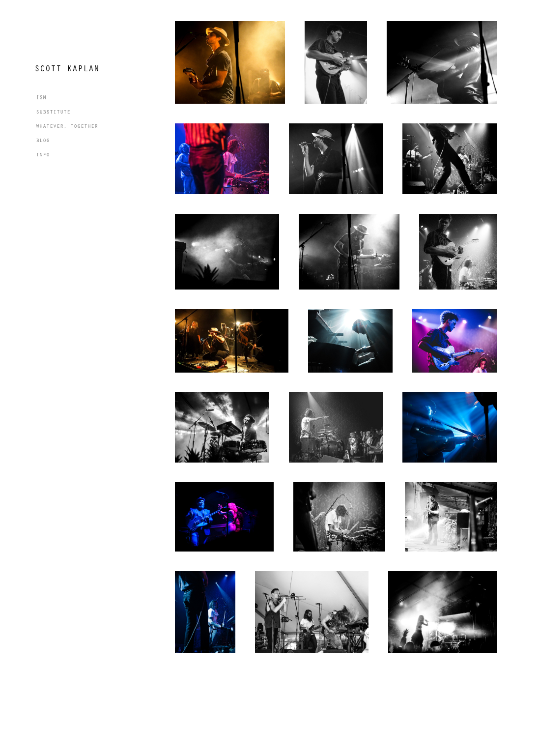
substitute (53, 111)
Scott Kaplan (67, 68)
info (43, 154)
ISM (41, 97)
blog (43, 140)
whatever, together (67, 125)
